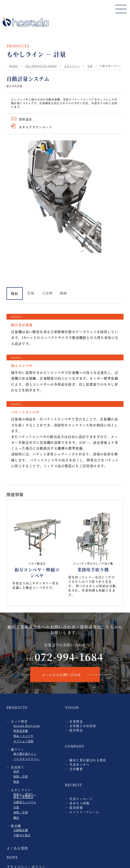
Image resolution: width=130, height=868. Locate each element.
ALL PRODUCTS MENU (41, 66)
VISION (72, 708)
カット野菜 (19, 721)
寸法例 (47, 293)
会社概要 (76, 769)
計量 (90, 66)
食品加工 (18, 767)
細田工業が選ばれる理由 (88, 760)
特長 (15, 293)
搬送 (16, 818)
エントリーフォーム (84, 812)
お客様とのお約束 (83, 726)
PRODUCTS (17, 708)
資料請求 (26, 119)
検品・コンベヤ (24, 736)
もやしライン (72, 66)
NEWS (12, 857)
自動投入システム (25, 802)
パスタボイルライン (26, 759)
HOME (14, 66)
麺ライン (18, 749)
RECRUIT (74, 785)
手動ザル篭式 (22, 835)
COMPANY (75, 746)
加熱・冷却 (21, 776)
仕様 (31, 293)
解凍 (16, 782)
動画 (63, 293)
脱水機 (16, 826)
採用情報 (76, 807)
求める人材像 (79, 803)
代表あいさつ (79, 764)
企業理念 (76, 721)
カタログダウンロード (36, 127)
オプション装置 (24, 741)
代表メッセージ (81, 799)
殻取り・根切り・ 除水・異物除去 (25, 796)
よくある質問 (17, 848)
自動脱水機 (21, 830)
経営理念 (76, 730)
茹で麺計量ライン (25, 754)
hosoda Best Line (27, 726)
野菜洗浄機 (21, 731)
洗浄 (16, 771)
